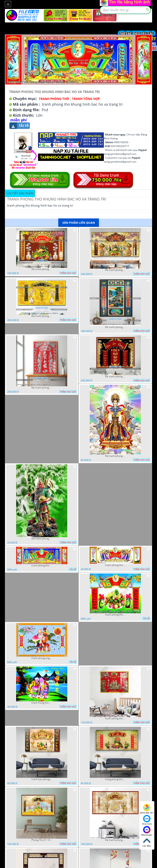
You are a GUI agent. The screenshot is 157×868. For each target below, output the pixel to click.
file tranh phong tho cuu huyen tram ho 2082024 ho (42, 388)
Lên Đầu (147, 842)
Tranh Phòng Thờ (54, 99)
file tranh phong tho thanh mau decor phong (115, 456)
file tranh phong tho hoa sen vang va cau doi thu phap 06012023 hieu (115, 840)
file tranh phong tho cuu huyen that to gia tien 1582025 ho (42, 316)
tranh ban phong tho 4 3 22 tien (42, 779)
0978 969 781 (147, 809)
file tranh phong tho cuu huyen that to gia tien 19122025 (115, 270)
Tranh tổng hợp (86, 99)
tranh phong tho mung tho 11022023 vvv (115, 719)
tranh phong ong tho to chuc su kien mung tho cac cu (42, 658)
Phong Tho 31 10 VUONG (42, 840)
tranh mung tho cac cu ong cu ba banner (42, 703)
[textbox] (125, 10)
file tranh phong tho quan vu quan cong (42, 539)
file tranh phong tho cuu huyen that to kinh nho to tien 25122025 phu (42, 269)
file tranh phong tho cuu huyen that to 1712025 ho (115, 376)
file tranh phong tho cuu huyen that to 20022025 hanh (115, 327)
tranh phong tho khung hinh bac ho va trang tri (42, 566)
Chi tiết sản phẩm (20, 193)
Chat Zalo (147, 820)
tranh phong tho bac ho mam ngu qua (115, 615)
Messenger (147, 831)
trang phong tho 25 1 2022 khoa (115, 779)
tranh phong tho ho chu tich (115, 565)
